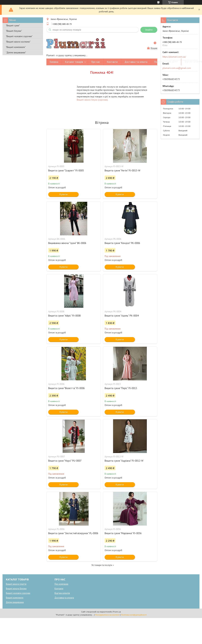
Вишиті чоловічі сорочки (18, 593)
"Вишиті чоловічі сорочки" (19, 36)
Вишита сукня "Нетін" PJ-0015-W (122, 170)
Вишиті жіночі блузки (16, 589)
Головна (54, 62)
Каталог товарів (74, 62)
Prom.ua (117, 612)
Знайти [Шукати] (149, 30)
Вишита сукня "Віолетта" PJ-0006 (66, 388)
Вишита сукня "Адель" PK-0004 (122, 316)
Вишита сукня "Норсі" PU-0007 (65, 461)
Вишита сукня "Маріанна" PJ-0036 (123, 533)
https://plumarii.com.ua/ (174, 57)
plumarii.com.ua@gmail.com (177, 68)
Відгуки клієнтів (62, 593)
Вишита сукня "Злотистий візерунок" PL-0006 (73, 533)
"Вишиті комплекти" (16, 47)
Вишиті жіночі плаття (16, 584)
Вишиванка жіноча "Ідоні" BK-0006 (67, 243)
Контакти (112, 62)
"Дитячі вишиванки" (16, 52)
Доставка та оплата (136, 62)
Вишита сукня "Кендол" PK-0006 (122, 243)
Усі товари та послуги (102, 565)
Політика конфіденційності (134, 615)
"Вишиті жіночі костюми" (18, 42)
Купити (64, 194)
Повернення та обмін (166, 62)
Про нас (96, 62)
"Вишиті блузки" (14, 31)
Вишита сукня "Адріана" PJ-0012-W (124, 461)
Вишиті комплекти (15, 598)
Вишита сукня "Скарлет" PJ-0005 (66, 170)
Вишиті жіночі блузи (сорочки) (92, 100)
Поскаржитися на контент (107, 615)
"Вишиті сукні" (13, 25)
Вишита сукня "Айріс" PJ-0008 (64, 316)
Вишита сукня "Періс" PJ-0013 (121, 388)
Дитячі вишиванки (15, 602)
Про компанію (61, 584)
